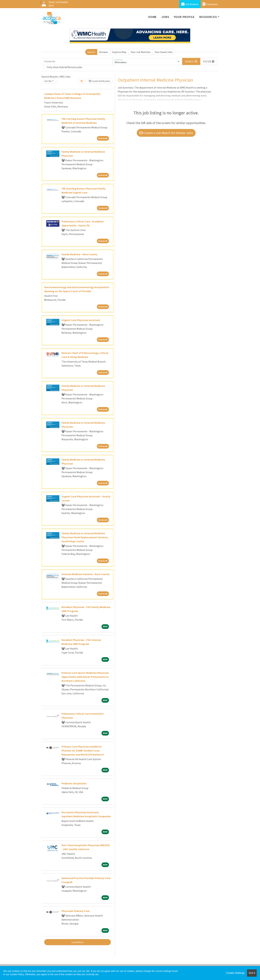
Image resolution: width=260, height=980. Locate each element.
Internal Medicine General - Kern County (85, 574)
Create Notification (99, 81)
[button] (209, 61)
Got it (252, 973)
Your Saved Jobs (164, 52)
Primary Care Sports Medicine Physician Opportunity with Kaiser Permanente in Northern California (85, 677)
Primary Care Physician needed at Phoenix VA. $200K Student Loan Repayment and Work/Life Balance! (83, 750)
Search (91, 52)
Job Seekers (190, 4)
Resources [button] (208, 17)
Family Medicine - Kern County (79, 254)
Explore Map (119, 52)
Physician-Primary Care (76, 911)
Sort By (48, 81)
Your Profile (184, 17)
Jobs (165, 17)
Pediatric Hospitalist (74, 783)
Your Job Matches (141, 52)
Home (152, 17)
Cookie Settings (235, 973)
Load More (78, 942)
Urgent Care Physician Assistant (81, 320)
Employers (210, 4)
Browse (104, 52)
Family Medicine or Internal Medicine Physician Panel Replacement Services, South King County (85, 537)
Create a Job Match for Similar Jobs (166, 133)
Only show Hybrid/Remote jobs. (65, 67)
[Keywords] (78, 61)
